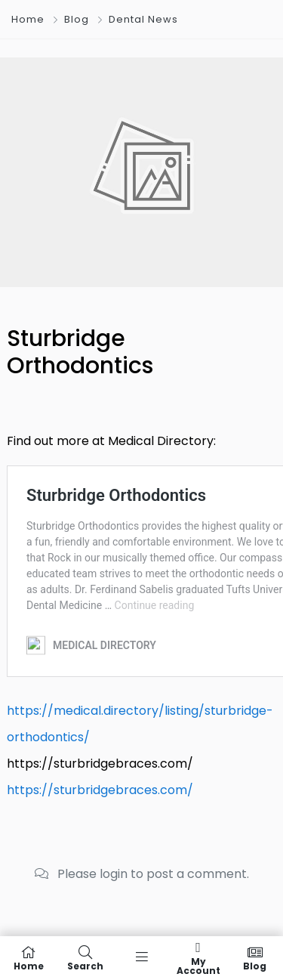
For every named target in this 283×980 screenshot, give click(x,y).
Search (85, 958)
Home (28, 19)
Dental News (143, 19)
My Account (198, 958)
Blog (77, 19)
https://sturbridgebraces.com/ (100, 790)
